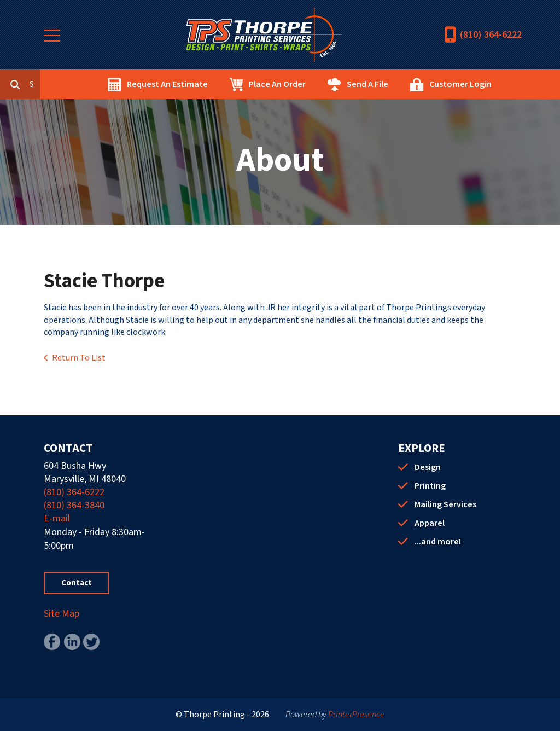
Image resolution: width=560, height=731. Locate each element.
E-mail (57, 518)
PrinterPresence (356, 715)
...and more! (438, 542)
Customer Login (510, 84)
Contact (77, 583)
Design (428, 467)
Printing (430, 486)
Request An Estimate (217, 84)
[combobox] (84, 84)
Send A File (417, 84)
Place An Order (327, 84)
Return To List (79, 358)
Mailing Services (445, 504)
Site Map (62, 614)
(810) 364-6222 (491, 35)
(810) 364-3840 (74, 505)
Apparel (430, 523)
